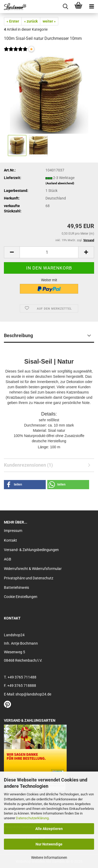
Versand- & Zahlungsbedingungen (31, 550)
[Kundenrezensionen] (16, 52)
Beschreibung (18, 335)
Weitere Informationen (49, 858)
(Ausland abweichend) (60, 183)
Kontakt (10, 540)
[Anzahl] (49, 252)
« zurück (31, 21)
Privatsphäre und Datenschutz (29, 578)
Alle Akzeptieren (49, 829)
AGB (8, 559)
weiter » (49, 21)
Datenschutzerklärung (32, 818)
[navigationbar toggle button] (91, 7)
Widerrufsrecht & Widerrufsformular (33, 569)
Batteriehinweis (16, 587)
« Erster (13, 21)
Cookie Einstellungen (21, 597)
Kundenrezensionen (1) (28, 465)
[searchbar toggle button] (65, 7)
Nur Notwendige (49, 844)
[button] (12, 252)
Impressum (13, 531)
